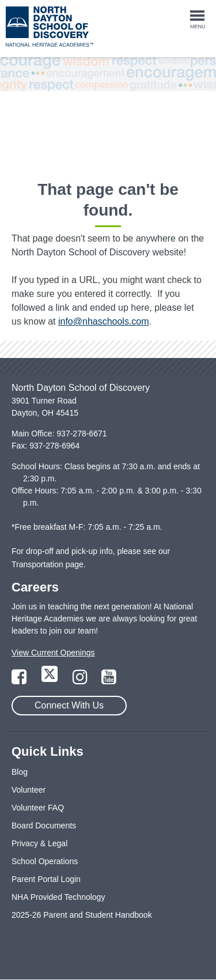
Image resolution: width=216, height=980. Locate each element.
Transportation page (48, 564)
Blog (20, 772)
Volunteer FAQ (38, 808)
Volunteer (29, 790)
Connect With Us (69, 705)
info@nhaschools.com (104, 321)
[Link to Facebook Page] (20, 680)
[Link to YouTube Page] (109, 680)
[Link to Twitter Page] (51, 680)
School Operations (45, 861)
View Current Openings (53, 653)
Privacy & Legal (39, 843)
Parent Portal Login (46, 879)
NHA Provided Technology (58, 897)
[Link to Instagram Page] (81, 680)
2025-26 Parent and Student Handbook (82, 915)
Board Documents (44, 826)
